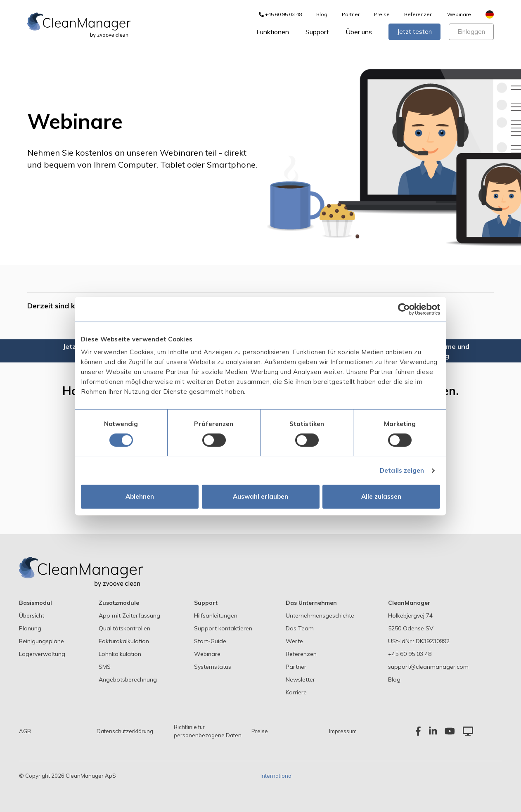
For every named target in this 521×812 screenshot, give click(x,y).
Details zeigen (402, 470)
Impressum (343, 731)
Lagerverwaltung (42, 654)
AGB (25, 731)
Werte (294, 641)
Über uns (359, 32)
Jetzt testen (414, 32)
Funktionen (273, 32)
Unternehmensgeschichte (320, 616)
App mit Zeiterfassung (129, 616)
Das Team (300, 628)
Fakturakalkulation (124, 641)
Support (317, 32)
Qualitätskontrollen (124, 628)
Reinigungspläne (41, 641)
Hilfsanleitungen (216, 616)
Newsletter (300, 679)
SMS (105, 667)
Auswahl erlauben (260, 496)
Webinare (459, 14)
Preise (382, 14)
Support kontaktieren (223, 628)
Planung (30, 628)
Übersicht (32, 616)
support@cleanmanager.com (428, 667)
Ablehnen (140, 496)
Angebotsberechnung (128, 679)
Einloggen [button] (471, 32)
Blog (322, 14)
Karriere (296, 692)
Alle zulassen (381, 496)
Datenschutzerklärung (125, 731)
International (277, 776)
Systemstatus (213, 667)
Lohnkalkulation (120, 654)
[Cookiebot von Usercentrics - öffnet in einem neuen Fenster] (404, 309)
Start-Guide (210, 641)
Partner (351, 14)
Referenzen (418, 14)
